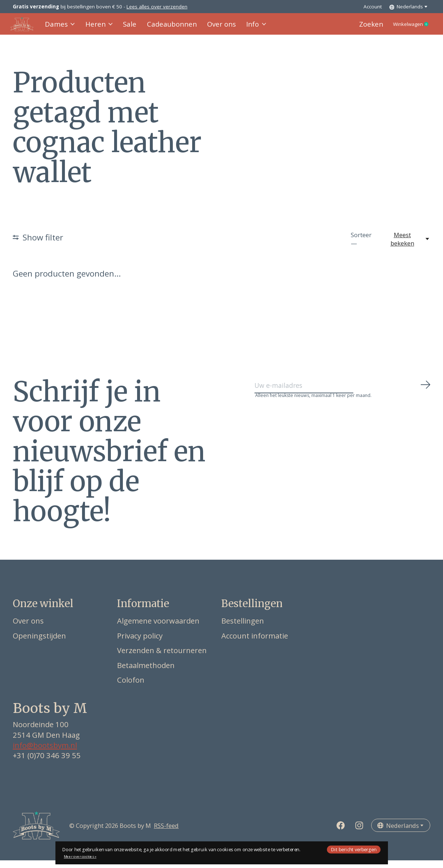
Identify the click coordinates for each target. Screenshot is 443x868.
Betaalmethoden (146, 673)
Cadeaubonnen (168, 28)
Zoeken (358, 28)
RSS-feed (166, 833)
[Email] (343, 396)
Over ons (213, 28)
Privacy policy (140, 643)
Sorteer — (361, 247)
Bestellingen (243, 628)
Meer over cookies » (80, 857)
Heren (100, 28)
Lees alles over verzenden (157, 7)
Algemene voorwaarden (158, 628)
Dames (63, 28)
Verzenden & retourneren (162, 658)
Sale (129, 28)
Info (246, 28)
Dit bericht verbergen (354, 849)
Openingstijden (39, 643)
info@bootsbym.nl (45, 753)
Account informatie (255, 643)
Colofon (131, 687)
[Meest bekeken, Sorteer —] (406, 247)
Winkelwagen (405, 28)
